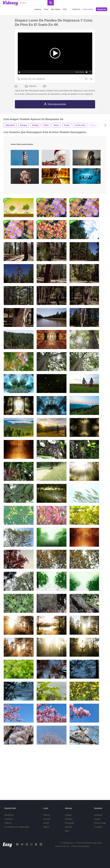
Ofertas (47, 815)
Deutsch (69, 827)
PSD (65, 9)
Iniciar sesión (88, 9)
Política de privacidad (80, 846)
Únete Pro (76, 9)
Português (70, 823)
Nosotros (98, 815)
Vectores (38, 9)
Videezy (8, 823)
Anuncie (47, 819)
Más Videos (56, 9)
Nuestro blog (100, 823)
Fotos (46, 9)
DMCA (46, 827)
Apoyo (46, 823)
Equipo (97, 819)
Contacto (98, 827)
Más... (68, 831)
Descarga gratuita (57, 104)
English (68, 815)
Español (69, 819)
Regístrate (101, 9)
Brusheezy (9, 815)
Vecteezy (9, 819)
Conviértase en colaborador (17, 827)
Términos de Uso (62, 846)
